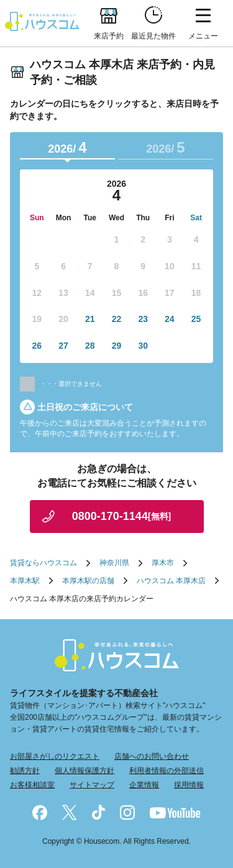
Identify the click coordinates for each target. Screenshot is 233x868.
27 (63, 346)
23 (143, 319)
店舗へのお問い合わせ (152, 756)
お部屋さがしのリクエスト (55, 756)
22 (117, 319)
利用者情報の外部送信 (167, 771)
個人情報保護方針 (85, 771)
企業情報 (144, 785)
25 (196, 319)
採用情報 (189, 785)
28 (90, 346)
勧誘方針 (25, 771)
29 (117, 346)
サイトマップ (92, 785)
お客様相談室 (32, 785)
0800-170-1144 (121, 516)
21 (90, 319)
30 (143, 346)
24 (170, 319)
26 (37, 346)
